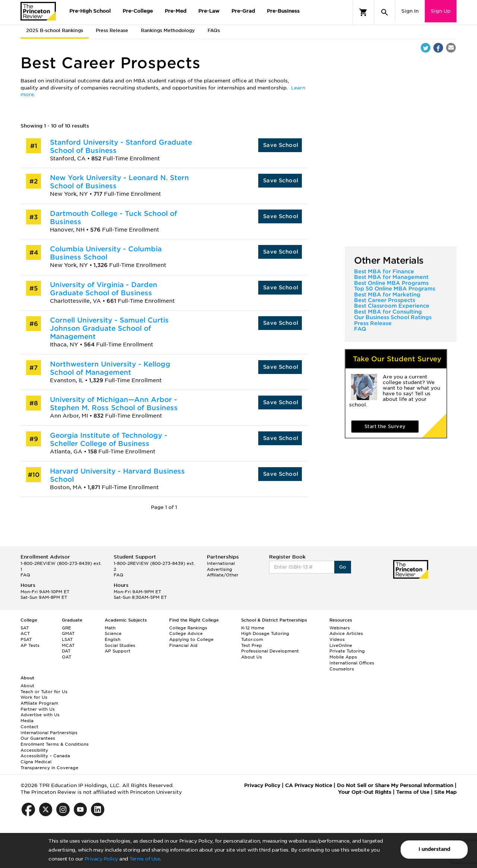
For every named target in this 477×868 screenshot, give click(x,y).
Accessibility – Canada (45, 756)
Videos (337, 639)
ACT (25, 633)
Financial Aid (183, 645)
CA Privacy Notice (309, 785)
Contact (29, 727)
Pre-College (138, 11)
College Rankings (188, 628)
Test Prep (252, 645)
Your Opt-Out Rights (365, 792)
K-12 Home (253, 628)
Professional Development (270, 651)
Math (110, 628)
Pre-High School (90, 11)
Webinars (340, 628)
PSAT (26, 639)
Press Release (112, 30)
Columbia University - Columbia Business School (106, 253)
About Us (252, 657)
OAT (67, 657)
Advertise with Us (40, 715)
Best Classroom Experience (392, 306)
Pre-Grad (243, 11)
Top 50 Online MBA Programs (395, 289)
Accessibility (34, 750)
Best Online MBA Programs (391, 283)
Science (113, 633)
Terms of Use (145, 859)
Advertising (219, 569)
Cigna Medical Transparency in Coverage (49, 765)
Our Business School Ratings (393, 317)
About (27, 686)
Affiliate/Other (223, 575)
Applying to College (191, 639)
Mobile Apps (343, 657)
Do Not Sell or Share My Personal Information (395, 785)
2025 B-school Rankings (55, 30)
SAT (25, 628)
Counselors (342, 669)
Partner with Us (38, 709)
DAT (66, 651)
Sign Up (441, 11)
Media (27, 721)
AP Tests (30, 645)
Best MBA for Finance (384, 271)
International (221, 563)
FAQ (360, 329)
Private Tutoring (347, 651)
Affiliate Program (39, 703)
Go (343, 567)
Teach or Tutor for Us (44, 692)
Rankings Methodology (168, 30)
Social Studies (120, 645)
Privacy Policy (101, 859)
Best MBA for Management (391, 277)
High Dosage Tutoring (265, 633)
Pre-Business (283, 11)
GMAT (68, 633)
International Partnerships (49, 733)
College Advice (186, 633)
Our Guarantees (38, 738)
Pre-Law (209, 11)
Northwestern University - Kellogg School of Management (110, 368)
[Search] (385, 12)
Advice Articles (346, 633)
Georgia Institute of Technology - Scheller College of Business (109, 439)
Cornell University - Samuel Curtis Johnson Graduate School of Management (109, 328)
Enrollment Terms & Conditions (55, 744)
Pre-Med (176, 11)
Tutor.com (252, 639)
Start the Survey (385, 426)
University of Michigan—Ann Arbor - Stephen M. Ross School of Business (114, 404)
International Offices (352, 663)
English (113, 639)
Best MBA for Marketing (387, 295)
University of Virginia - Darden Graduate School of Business (104, 289)
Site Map (445, 792)
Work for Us (34, 697)
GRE (67, 628)
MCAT (68, 645)
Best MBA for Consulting (388, 312)
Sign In (410, 11)
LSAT (67, 639)
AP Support (118, 651)
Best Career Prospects (385, 300)
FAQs (214, 30)
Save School (281, 145)
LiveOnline (341, 645)
